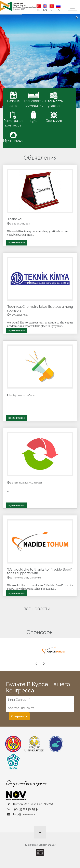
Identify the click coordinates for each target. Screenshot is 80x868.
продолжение (17, 242)
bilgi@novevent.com (27, 814)
